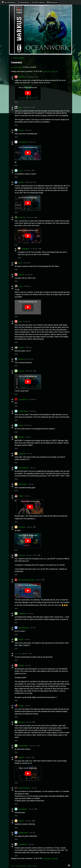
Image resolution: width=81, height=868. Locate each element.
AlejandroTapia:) (23, 833)
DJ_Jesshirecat (23, 142)
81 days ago (32, 142)
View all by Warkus (21, 866)
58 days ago (28, 130)
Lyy (19, 654)
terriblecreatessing (24, 788)
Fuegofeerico (22, 613)
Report (30, 866)
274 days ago (27, 286)
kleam (20, 321)
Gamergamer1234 (24, 628)
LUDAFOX (21, 182)
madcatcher (22, 527)
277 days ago (27, 321)
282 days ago (30, 359)
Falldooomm (22, 454)
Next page (47, 71)
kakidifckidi (22, 77)
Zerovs (21, 286)
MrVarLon (21, 371)
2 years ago (28, 821)
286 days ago (29, 371)
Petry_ (20, 263)
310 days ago (33, 399)
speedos (21, 706)
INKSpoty (21, 821)
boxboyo (21, 425)
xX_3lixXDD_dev (23, 399)
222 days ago (29, 275)
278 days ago (28, 347)
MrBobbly (21, 757)
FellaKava (21, 665)
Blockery (21, 130)
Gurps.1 (21, 170)
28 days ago (30, 77)
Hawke (20, 107)
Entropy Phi (22, 217)
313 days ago (33, 411)
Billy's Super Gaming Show (26, 580)
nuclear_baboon (23, 411)
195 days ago (30, 217)
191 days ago (34, 249)
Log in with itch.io (17, 67)
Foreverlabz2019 (23, 468)
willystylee (22, 722)
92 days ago (27, 170)
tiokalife (21, 639)
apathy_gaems (23, 484)
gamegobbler (25, 249)
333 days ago (28, 425)
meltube (21, 496)
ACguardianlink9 (23, 746)
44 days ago (27, 107)
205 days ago (27, 263)
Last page (55, 71)
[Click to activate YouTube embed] (28, 93)
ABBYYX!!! (21, 437)
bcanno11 (21, 275)
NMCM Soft (22, 359)
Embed (35, 866)
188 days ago (29, 182)
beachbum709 (23, 844)
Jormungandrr (23, 809)
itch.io (13, 866)
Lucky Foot (22, 555)
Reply (16, 102)
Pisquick (21, 347)
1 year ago (28, 437)
